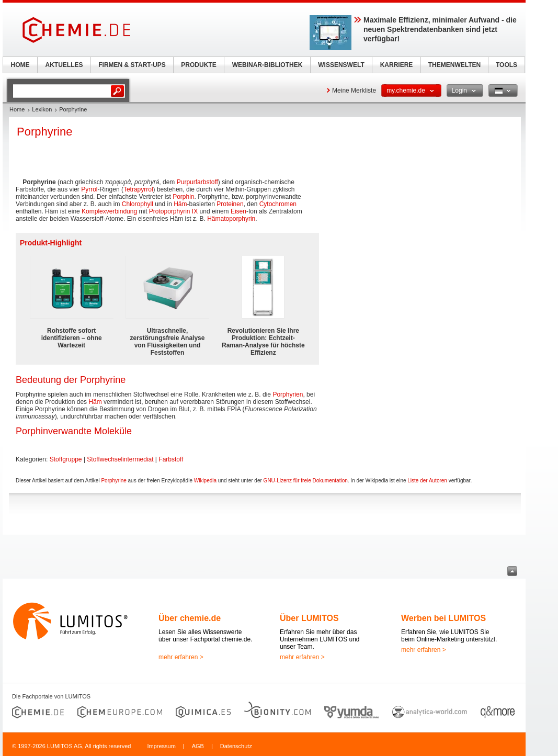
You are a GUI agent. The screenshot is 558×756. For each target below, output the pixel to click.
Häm (180, 204)
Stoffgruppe (66, 459)
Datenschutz (236, 746)
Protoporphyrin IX (173, 211)
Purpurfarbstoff (197, 182)
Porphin (183, 197)
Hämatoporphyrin (231, 219)
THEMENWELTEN (454, 65)
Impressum (161, 746)
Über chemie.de (190, 618)
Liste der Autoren (427, 481)
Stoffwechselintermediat (120, 459)
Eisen (238, 211)
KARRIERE (397, 65)
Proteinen (230, 204)
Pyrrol (89, 189)
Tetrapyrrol (138, 189)
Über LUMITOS (309, 618)
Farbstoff (171, 459)
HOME (20, 65)
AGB (198, 746)
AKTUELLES (64, 65)
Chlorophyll (138, 204)
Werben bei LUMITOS (443, 618)
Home (17, 109)
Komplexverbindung (109, 211)
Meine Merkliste (354, 91)
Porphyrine (113, 481)
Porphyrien (288, 394)
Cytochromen (278, 204)
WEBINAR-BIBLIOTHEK (267, 65)
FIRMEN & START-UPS (132, 65)
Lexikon (42, 109)
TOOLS (506, 65)
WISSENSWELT (341, 65)
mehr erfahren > (181, 657)
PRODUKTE (198, 65)
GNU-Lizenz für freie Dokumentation (306, 481)
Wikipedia (205, 481)
